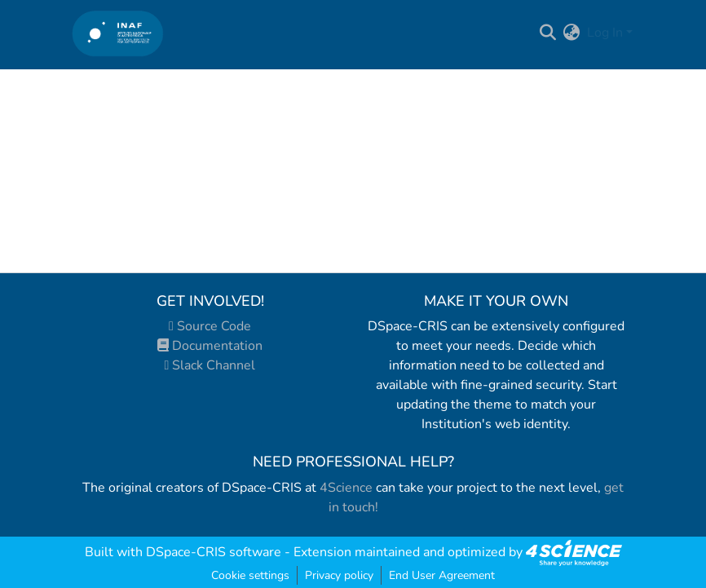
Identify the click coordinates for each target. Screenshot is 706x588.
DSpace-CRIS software (214, 552)
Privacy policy (339, 575)
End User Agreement (442, 575)
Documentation (210, 346)
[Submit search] (548, 33)
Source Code (210, 326)
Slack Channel (210, 365)
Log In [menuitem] (605, 33)
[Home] (118, 33)
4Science (346, 488)
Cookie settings (250, 575)
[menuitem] (572, 33)
